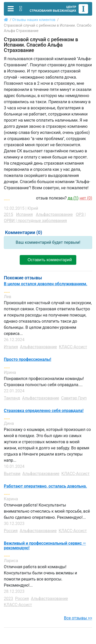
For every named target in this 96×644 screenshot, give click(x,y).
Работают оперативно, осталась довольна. (45, 486)
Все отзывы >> (78, 618)
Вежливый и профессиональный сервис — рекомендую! (45, 546)
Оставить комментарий (48, 260)
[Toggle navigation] (11, 9)
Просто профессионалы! (28, 360)
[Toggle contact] (21, 9)
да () (73, 198)
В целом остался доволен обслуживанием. (46, 284)
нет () (86, 198)
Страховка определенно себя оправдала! (44, 411)
